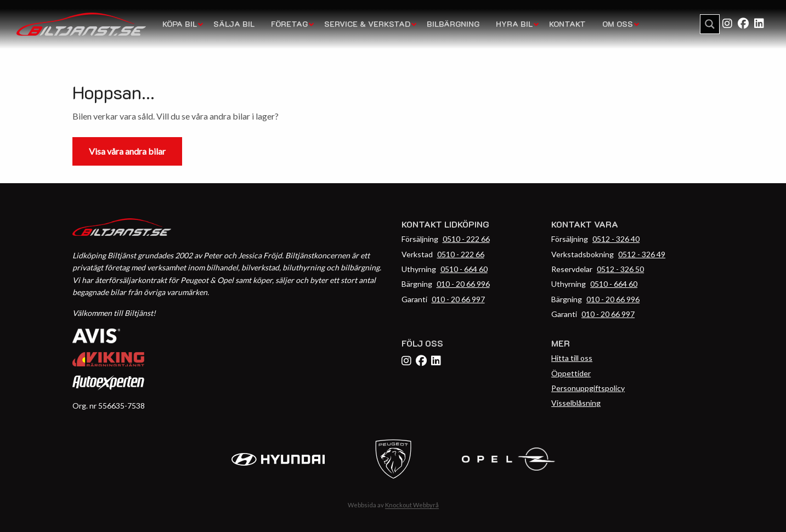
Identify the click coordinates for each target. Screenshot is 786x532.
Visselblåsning (576, 403)
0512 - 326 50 (620, 269)
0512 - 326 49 (642, 254)
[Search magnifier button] (710, 24)
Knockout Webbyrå (412, 505)
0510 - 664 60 (464, 269)
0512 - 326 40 (616, 239)
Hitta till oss (572, 358)
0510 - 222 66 (466, 239)
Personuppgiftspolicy (588, 388)
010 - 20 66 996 (463, 284)
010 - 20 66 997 (458, 299)
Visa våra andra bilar (127, 151)
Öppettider (571, 373)
